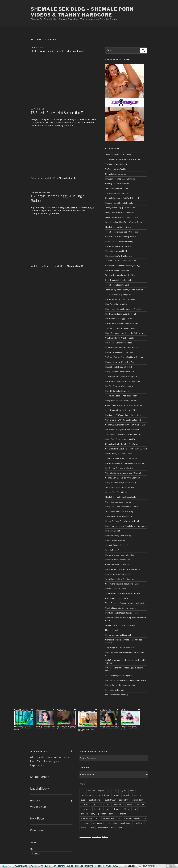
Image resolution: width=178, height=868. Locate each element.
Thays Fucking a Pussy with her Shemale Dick (125, 603)
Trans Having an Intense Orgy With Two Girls (124, 290)
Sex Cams (35, 801)
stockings (139, 823)
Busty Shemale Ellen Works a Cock (120, 372)
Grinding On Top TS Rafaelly (117, 184)
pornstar (102, 814)
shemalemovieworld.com (135, 818)
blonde (133, 791)
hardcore (141, 804)
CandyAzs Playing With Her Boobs (120, 338)
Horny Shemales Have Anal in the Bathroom (124, 333)
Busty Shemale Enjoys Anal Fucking (121, 483)
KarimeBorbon (40, 777)
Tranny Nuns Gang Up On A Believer (120, 208)
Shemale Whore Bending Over (118, 545)
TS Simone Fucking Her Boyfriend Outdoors (124, 434)
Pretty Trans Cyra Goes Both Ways (120, 299)
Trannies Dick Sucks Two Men (118, 155)
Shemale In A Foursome (116, 174)
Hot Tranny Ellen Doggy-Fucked (119, 319)
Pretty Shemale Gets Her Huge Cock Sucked (125, 463)
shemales (85, 823)
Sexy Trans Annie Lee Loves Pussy (120, 280)
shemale (124, 814)
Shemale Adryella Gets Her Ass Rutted (122, 444)
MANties (105, 837)
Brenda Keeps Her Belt (115, 540)
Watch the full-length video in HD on (57, 266)
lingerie (117, 809)
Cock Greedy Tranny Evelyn (117, 598)
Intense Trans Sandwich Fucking (119, 242)
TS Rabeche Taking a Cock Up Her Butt (122, 232)
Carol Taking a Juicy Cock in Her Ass (120, 608)
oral (134, 809)
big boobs (102, 791)
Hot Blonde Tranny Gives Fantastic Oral (122, 430)
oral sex (84, 814)
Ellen (107, 804)
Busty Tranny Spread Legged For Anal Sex (123, 309)
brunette (138, 795)
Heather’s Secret (113, 531)
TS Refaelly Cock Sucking (116, 169)
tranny (84, 828)
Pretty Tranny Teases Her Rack (119, 454)
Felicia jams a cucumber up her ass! (120, 625)
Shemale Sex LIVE (40, 751)
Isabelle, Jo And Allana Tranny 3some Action (124, 222)
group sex (129, 804)
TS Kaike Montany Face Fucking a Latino (123, 377)
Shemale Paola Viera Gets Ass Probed (122, 348)
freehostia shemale (85, 837)
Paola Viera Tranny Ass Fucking (119, 516)
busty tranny (110, 800)
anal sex (91, 791)
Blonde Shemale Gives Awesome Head (122, 521)
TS (127, 828)
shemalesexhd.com (101, 823)
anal (83, 791)
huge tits (98, 809)
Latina (108, 809)
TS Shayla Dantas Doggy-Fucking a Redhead (124, 357)
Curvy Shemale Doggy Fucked (118, 502)
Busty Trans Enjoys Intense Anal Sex (121, 439)
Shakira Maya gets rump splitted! (119, 676)
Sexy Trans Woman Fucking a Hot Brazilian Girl (125, 425)
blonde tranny (104, 795)
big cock (114, 791)
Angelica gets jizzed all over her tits (120, 648)
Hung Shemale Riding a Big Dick (119, 367)
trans (92, 828)
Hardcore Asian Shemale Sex (118, 560)
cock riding (124, 800)
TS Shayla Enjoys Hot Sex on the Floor (60, 113)
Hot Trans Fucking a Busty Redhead (58, 51)
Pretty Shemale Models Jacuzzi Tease (122, 613)
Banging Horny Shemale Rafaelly (119, 203)
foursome (117, 804)
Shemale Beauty (96, 837)
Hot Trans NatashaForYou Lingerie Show (123, 381)
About (33, 849)
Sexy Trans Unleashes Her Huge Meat (121, 410)
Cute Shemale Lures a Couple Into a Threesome (126, 526)
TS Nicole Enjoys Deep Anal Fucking (121, 261)
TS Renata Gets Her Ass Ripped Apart (121, 396)
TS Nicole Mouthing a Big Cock (119, 295)
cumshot (85, 804)
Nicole (127, 809)
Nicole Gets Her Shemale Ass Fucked (121, 497)
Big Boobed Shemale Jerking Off (119, 468)
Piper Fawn (37, 830)
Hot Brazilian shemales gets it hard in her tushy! (125, 680)
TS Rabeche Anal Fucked (116, 164)
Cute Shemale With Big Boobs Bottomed (123, 420)
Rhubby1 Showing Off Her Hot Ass (120, 362)
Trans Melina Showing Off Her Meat (120, 275)
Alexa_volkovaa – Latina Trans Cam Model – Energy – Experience (49, 761)
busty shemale (95, 800)
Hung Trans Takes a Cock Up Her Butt (121, 401)
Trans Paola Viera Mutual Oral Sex (120, 487)
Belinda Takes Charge (115, 550)
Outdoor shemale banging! (117, 695)
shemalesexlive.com (122, 823)
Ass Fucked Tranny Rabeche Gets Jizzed (123, 159)
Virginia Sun (38, 807)
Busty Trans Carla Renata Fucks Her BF (122, 507)
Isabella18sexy (39, 789)
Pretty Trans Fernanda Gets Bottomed (122, 323)
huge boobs (86, 809)
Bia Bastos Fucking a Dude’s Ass (119, 352)
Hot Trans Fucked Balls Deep (118, 270)
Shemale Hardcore (89, 818)
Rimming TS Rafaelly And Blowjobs (120, 179)
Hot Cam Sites (36, 854)
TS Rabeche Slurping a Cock (117, 285)
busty (83, 800)
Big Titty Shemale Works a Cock (119, 386)
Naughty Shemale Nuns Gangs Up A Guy (122, 217)
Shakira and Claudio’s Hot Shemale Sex (122, 584)
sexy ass (113, 814)
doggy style (97, 804)
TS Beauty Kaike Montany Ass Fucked (122, 458)
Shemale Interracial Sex (110, 818)
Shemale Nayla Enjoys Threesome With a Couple (126, 449)
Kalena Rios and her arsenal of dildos (121, 685)
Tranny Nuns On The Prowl (117, 188)
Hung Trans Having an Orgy (117, 304)
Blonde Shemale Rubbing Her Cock (120, 555)
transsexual (103, 828)
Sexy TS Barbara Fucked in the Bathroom (123, 478)
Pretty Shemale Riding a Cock (118, 246)
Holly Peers (37, 818)
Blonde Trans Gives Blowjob (117, 492)
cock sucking (137, 800)
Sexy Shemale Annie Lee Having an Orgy (123, 266)
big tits (123, 791)
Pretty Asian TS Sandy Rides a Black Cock (123, 415)
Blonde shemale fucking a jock (118, 635)
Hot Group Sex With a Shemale (119, 256)
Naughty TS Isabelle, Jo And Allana (120, 212)
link (176, 828)
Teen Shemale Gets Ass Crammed (120, 579)
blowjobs (127, 795)
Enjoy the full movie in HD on (53, 178)
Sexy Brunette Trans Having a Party (121, 237)
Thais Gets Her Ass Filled (116, 251)
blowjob (116, 795)
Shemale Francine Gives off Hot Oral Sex (123, 593)
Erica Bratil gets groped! (116, 690)
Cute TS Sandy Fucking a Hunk (118, 391)
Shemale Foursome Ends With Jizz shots (123, 198)
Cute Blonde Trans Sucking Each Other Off (123, 473)
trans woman (117, 828)
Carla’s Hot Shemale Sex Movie (119, 565)
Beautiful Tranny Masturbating (118, 536)
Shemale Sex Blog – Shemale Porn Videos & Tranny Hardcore (82, 12)
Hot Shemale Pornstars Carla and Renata (123, 569)
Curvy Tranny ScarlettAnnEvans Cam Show (123, 405)
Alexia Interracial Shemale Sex (118, 574)
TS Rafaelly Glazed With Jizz (117, 193)
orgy (93, 814)
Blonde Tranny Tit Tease (116, 589)
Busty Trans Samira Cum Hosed (119, 343)
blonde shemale (112, 630)
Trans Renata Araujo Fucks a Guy (119, 512)
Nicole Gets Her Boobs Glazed (118, 227)
